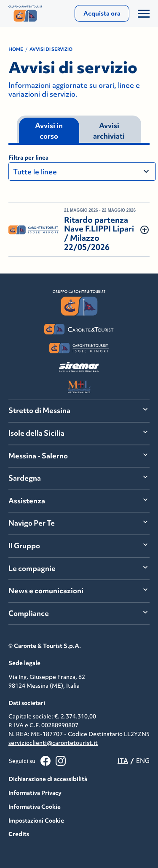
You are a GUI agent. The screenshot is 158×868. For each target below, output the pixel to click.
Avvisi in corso (49, 131)
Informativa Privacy (35, 793)
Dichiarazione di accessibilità (48, 779)
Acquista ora (102, 13)
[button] (79, 230)
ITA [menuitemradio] (123, 761)
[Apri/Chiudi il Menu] (144, 13)
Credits (19, 834)
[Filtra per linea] (82, 171)
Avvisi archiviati (109, 131)
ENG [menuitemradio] (143, 761)
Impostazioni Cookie (36, 821)
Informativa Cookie (35, 807)
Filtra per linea (28, 158)
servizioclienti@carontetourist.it (53, 743)
